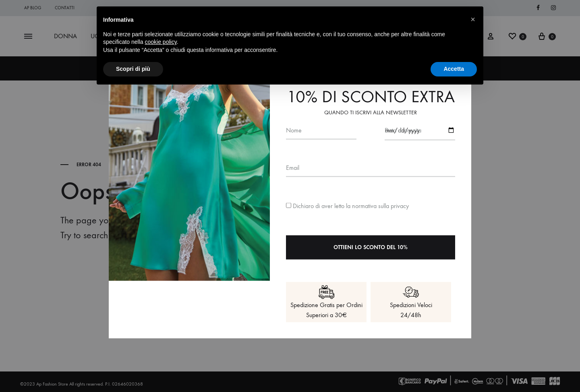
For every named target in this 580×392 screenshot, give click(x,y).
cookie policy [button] (161, 42)
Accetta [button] (454, 69)
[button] (473, 19)
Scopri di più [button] (133, 69)
